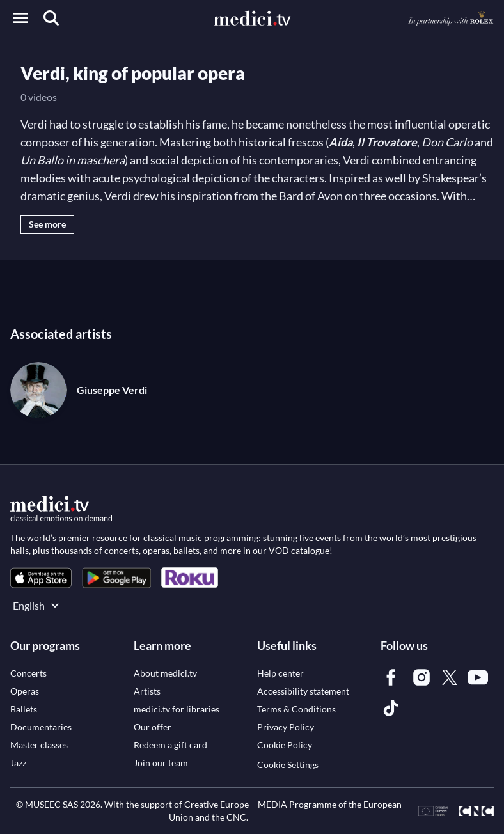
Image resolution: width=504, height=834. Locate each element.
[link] (41, 578)
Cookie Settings (288, 765)
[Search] (51, 18)
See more (47, 224)
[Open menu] (20, 18)
